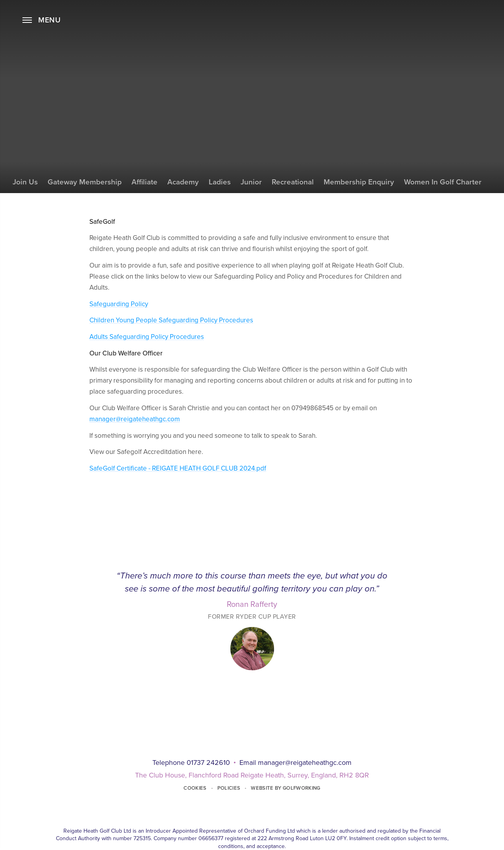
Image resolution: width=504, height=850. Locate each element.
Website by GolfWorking (285, 788)
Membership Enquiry (359, 182)
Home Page (252, 30)
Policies (229, 788)
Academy (183, 182)
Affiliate (145, 182)
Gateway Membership (85, 182)
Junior (251, 182)
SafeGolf (252, 201)
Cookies (195, 788)
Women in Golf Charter (443, 182)
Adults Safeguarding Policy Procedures (147, 337)
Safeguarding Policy (119, 304)
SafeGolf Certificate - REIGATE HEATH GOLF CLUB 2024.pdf (178, 468)
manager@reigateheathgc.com (135, 419)
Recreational (293, 182)
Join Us (25, 182)
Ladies (220, 182)
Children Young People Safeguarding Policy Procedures (171, 320)
